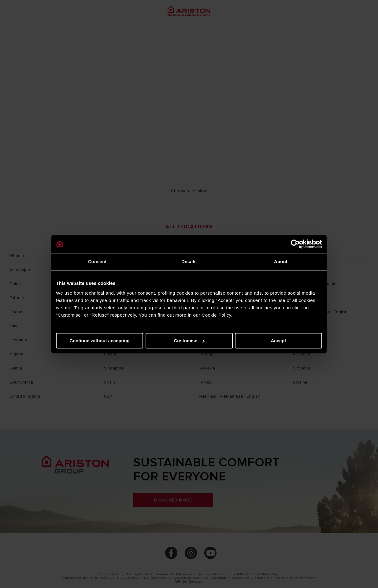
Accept (278, 341)
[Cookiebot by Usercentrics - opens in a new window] (295, 244)
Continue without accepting (100, 341)
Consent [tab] (97, 261)
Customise (189, 341)
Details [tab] (189, 261)
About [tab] (281, 261)
